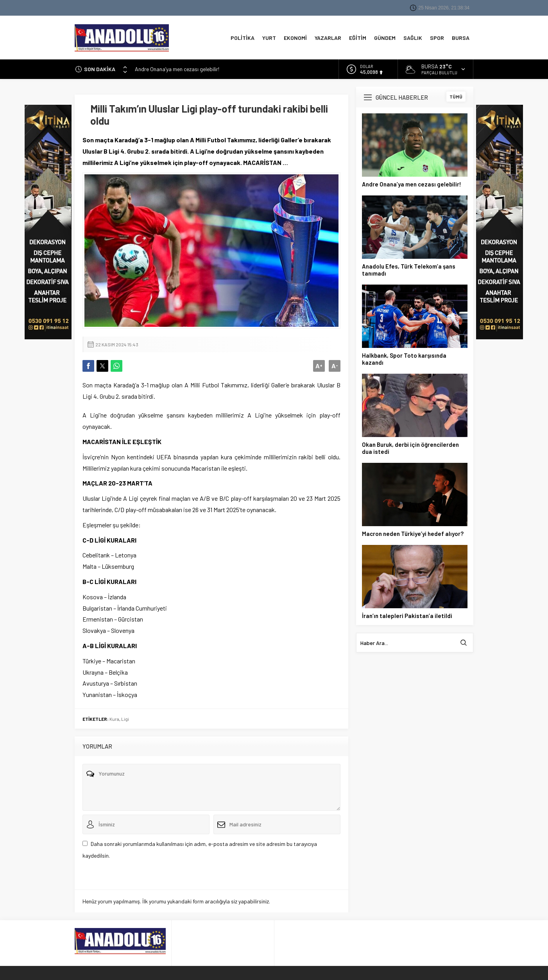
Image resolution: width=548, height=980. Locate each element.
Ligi (125, 717)
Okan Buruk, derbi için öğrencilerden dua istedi (410, 446)
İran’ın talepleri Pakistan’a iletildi (407, 614)
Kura (114, 717)
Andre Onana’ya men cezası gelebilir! (177, 67)
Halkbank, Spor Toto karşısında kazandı (404, 357)
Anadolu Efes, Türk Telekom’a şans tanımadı (409, 268)
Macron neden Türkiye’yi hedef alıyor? (413, 532)
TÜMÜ (456, 95)
